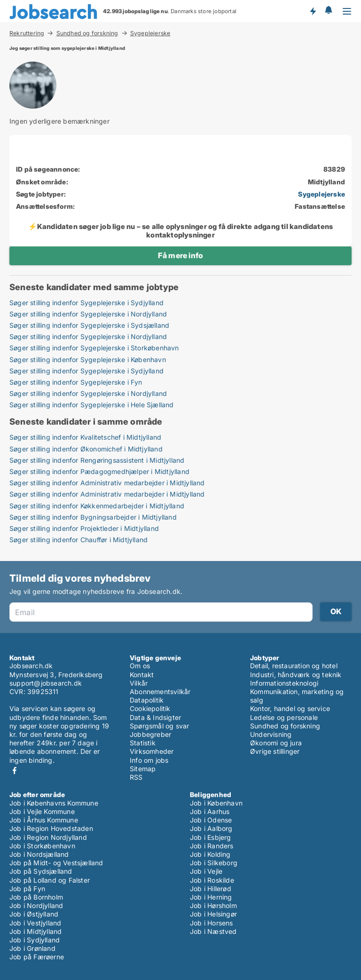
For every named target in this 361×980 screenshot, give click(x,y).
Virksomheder (152, 751)
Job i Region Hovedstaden (51, 828)
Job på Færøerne (37, 957)
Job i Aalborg (211, 828)
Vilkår (139, 683)
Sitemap (143, 769)
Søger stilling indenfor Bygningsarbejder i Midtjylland (93, 517)
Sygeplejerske (150, 33)
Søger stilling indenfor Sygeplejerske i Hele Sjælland (92, 405)
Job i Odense (211, 820)
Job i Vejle (206, 871)
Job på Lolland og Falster (50, 880)
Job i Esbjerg (211, 837)
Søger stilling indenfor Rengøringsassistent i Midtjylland (97, 460)
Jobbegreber (150, 734)
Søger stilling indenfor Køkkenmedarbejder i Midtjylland (97, 506)
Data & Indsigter (155, 717)
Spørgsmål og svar (159, 726)
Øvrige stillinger (275, 751)
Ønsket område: (42, 182)
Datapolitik (147, 700)
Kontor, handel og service (290, 708)
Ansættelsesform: (45, 206)
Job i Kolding (210, 854)
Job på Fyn (27, 889)
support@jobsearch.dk (46, 683)
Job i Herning (211, 897)
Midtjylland (326, 182)
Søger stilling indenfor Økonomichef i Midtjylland (86, 449)
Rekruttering (27, 33)
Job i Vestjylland (35, 923)
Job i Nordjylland (36, 905)
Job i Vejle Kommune (42, 811)
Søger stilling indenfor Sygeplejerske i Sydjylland (86, 303)
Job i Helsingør (213, 914)
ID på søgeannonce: (48, 169)
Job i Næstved (213, 931)
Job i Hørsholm (213, 905)
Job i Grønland (32, 948)
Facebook (15, 771)
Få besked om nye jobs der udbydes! (313, 11)
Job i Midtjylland (35, 931)
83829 (334, 169)
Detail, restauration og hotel (294, 666)
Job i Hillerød (211, 889)
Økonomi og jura (276, 743)
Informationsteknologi (284, 683)
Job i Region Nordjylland (48, 837)
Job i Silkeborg (214, 863)
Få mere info (180, 255)
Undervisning (271, 734)
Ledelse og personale (284, 717)
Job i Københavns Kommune (54, 803)
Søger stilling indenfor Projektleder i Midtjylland (84, 528)
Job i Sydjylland (35, 940)
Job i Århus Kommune (44, 820)
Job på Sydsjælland (41, 871)
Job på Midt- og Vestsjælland (56, 863)
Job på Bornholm (36, 897)
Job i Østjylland (34, 914)
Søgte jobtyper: (41, 194)
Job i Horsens (212, 923)
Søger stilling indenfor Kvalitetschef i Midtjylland (85, 437)
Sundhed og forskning (87, 33)
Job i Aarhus (210, 811)
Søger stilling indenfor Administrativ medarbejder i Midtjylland (107, 483)
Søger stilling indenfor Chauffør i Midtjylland (78, 540)
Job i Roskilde (212, 880)
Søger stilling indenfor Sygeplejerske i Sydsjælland (89, 325)
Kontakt (142, 675)
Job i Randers (212, 846)
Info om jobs (149, 760)
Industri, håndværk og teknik (296, 675)
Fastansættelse (320, 206)
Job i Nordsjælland (39, 854)
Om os (140, 666)
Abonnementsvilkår (160, 692)
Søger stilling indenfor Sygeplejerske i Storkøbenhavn (94, 348)
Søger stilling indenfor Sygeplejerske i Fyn (76, 382)
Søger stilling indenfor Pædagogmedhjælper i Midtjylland (99, 471)
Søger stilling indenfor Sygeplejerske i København (88, 360)
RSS (136, 777)
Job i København (216, 803)
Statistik (143, 743)
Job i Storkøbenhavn (42, 846)
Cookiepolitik (150, 708)
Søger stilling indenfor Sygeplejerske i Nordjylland (88, 314)
